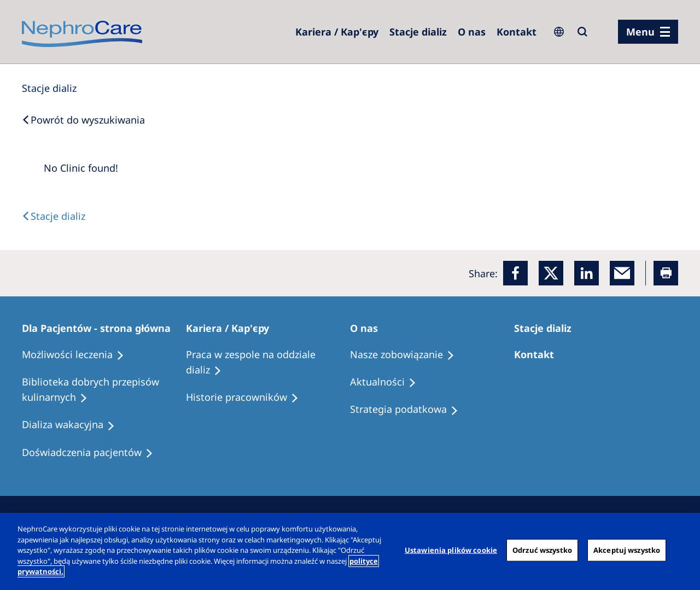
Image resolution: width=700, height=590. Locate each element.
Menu (640, 32)
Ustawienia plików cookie (451, 550)
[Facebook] (515, 273)
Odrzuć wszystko (542, 550)
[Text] (54, 216)
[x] (551, 273)
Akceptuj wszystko (627, 550)
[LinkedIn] (587, 273)
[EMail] (622, 273)
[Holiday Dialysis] (73, 425)
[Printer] (666, 273)
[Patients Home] (101, 328)
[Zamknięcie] (682, 550)
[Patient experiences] (92, 453)
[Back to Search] (83, 120)
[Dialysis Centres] (337, 32)
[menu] (648, 32)
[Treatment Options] (78, 355)
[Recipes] (104, 390)
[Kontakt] (517, 32)
